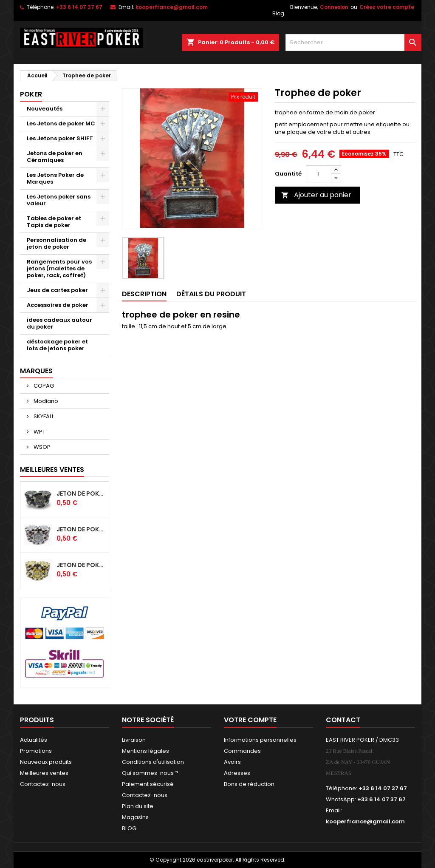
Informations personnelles (260, 740)
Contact (343, 720)
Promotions (36, 751)
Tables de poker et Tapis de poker (54, 222)
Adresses (237, 773)
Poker (31, 94)
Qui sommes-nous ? (150, 773)
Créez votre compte (387, 7)
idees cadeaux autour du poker (59, 323)
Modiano (45, 401)
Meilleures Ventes (52, 469)
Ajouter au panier (316, 195)
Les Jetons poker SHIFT (60, 138)
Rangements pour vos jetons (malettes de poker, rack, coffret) (59, 268)
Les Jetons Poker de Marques (55, 178)
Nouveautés (45, 109)
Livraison (134, 740)
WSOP (41, 447)
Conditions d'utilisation (153, 762)
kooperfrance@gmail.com (172, 7)
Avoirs (232, 762)
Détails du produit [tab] (211, 294)
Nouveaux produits (46, 762)
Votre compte (250, 720)
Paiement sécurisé (148, 784)
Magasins (135, 817)
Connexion (334, 7)
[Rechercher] (353, 43)
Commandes (242, 751)
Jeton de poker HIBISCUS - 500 (81, 529)
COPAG (43, 386)
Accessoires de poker (58, 305)
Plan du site (138, 806)
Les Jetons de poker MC (61, 123)
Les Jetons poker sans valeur (59, 200)
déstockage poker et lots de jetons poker (57, 345)
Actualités (34, 740)
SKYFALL (43, 416)
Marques (36, 371)
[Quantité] (319, 174)
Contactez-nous (43, 784)
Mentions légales (145, 751)
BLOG (129, 828)
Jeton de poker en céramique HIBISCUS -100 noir (81, 494)
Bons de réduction (249, 784)
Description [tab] (144, 294)
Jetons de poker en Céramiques (55, 157)
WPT (39, 432)
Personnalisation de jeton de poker (56, 243)
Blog (278, 13)
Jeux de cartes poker (57, 290)
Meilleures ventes (44, 773)
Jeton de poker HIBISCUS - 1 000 (81, 565)
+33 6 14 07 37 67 (79, 7)
